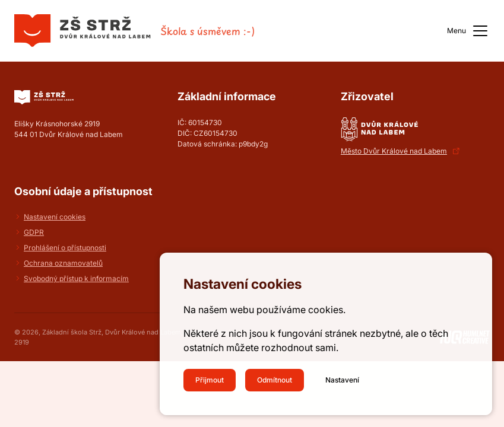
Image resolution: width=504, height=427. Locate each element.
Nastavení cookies (55, 217)
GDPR (34, 232)
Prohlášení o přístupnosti (65, 248)
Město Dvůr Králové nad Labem (394, 151)
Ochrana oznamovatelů (63, 263)
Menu (468, 31)
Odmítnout (275, 380)
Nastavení (342, 380)
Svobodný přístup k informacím (76, 278)
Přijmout (210, 380)
